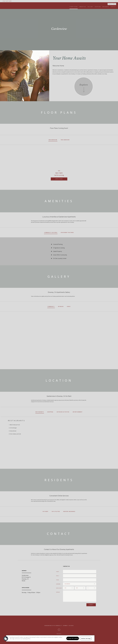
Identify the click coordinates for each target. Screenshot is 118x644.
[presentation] (71, 605)
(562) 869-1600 (7, 1)
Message (58, 592)
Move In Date (59, 588)
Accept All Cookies (73, 638)
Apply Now (112, 4)
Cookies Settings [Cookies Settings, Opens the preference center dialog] (86, 638)
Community (51, 307)
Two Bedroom (65, 140)
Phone (58, 580)
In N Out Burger (13, 428)
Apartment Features (67, 233)
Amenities (83, 7)
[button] (6, 639)
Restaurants (40, 412)
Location (98, 7)
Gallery (90, 7)
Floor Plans (74, 7)
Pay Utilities (56, 511)
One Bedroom (53, 140)
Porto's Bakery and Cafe (15, 434)
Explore (84, 85)
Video (69, 307)
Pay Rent (46, 511)
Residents (106, 7)
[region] (50, 638)
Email (57, 576)
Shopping (50, 412)
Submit (91, 605)
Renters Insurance (69, 511)
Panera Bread (13, 431)
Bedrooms (58, 584)
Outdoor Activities (63, 412)
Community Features (51, 233)
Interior (61, 307)
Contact (113, 7)
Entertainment (78, 412)
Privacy (59, 634)
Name (57, 572)
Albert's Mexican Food (15, 425)
